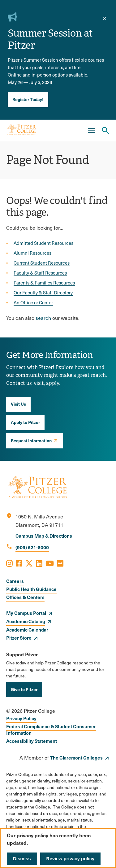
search (43, 318)
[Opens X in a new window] (29, 563)
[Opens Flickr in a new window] (60, 563)
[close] (105, 18)
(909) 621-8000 (32, 547)
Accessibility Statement (32, 741)
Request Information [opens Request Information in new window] (31, 440)
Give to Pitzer (24, 689)
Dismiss (22, 859)
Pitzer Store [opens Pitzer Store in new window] (19, 638)
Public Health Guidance (31, 589)
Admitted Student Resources (43, 243)
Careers (15, 581)
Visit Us (18, 404)
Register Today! (28, 99)
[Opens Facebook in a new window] (19, 563)
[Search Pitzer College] (105, 130)
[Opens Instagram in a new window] (9, 563)
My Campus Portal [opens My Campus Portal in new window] (26, 613)
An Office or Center (33, 302)
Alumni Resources (32, 253)
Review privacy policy (71, 859)
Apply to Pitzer (25, 422)
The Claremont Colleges (76, 758)
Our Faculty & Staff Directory (43, 293)
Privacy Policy (21, 718)
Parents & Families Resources (44, 283)
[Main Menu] (91, 130)
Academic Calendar (27, 630)
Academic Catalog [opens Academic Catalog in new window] (26, 621)
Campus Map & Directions (44, 536)
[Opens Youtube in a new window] (50, 563)
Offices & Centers (25, 597)
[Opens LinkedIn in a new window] (39, 563)
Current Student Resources (42, 263)
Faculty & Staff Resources (40, 273)
